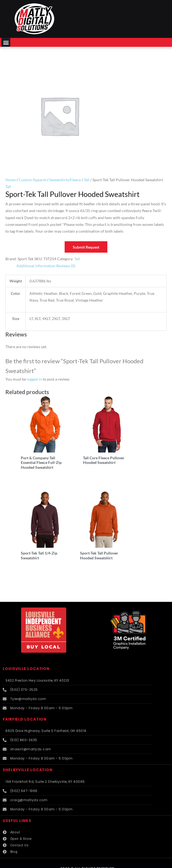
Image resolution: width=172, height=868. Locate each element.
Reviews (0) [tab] (66, 266)
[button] (6, 42)
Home (11, 180)
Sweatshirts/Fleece (65, 180)
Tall (87, 180)
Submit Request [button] (86, 247)
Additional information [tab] (36, 266)
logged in (34, 379)
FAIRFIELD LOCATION (25, 708)
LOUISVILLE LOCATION (26, 657)
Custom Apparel (32, 180)
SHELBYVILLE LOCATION (28, 759)
